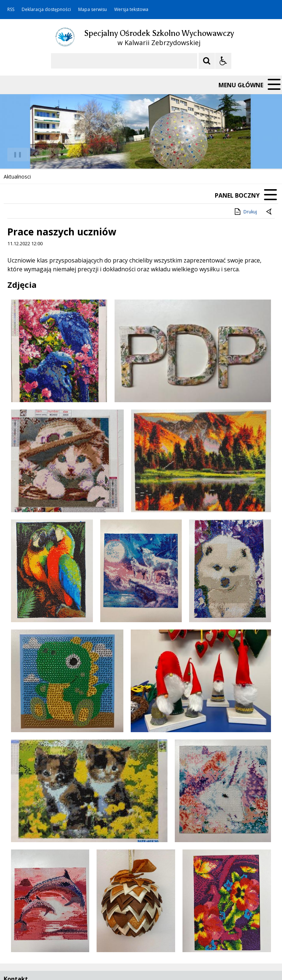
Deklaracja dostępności (46, 10)
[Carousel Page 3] (85, 155)
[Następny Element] (53, 155)
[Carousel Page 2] (78, 155)
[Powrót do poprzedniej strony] (270, 212)
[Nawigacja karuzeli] (44, 155)
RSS (11, 10)
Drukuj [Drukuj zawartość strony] (245, 212)
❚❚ (15, 154)
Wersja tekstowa (131, 10)
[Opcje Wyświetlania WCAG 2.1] (223, 61)
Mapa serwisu (93, 10)
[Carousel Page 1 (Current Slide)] (71, 155)
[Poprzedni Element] (35, 155)
